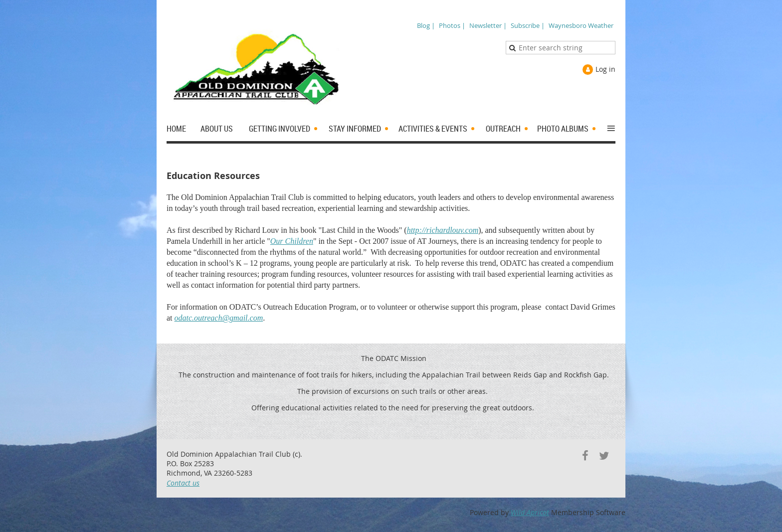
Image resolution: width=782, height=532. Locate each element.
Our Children (292, 241)
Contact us (183, 483)
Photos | (452, 25)
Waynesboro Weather (581, 25)
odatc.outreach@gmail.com (219, 318)
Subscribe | (528, 25)
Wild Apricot (530, 512)
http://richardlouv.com (443, 230)
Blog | (426, 25)
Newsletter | (488, 25)
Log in (605, 69)
